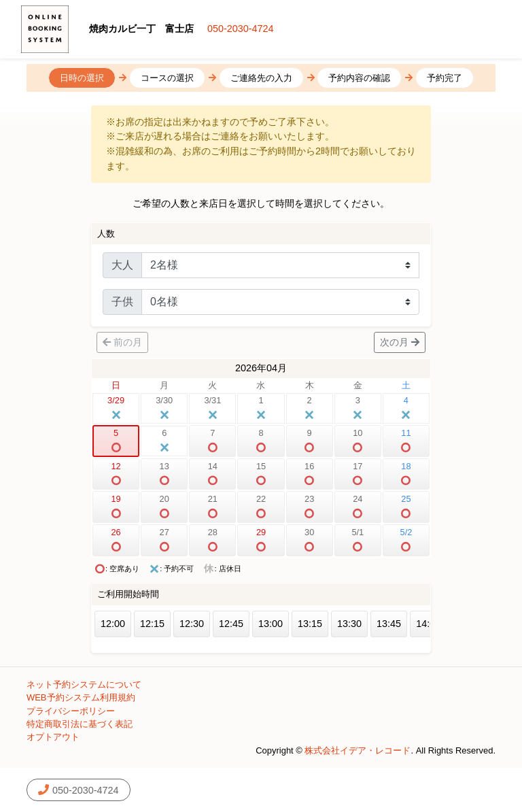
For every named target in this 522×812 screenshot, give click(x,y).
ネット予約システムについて (84, 684)
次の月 (400, 342)
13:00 (271, 624)
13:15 (310, 624)
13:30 (349, 624)
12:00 (113, 624)
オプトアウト (53, 737)
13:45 (389, 624)
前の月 (122, 342)
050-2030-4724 (241, 29)
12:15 (152, 624)
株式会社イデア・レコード (358, 750)
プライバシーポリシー (71, 711)
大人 (122, 265)
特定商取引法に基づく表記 (80, 724)
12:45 (231, 624)
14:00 (428, 624)
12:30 (192, 624)
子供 (122, 302)
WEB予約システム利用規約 (81, 697)
